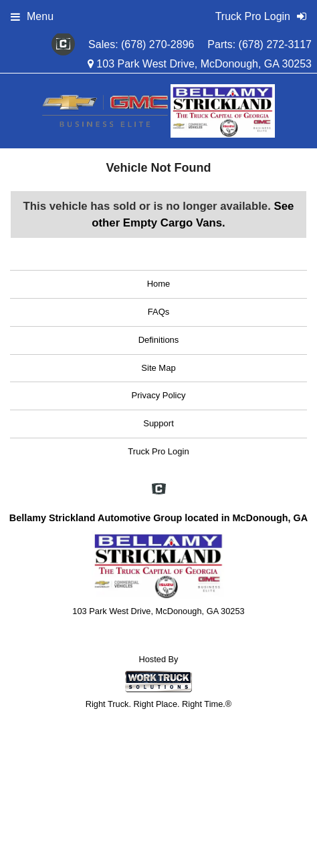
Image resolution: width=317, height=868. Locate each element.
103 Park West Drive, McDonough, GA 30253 (200, 64)
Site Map (158, 368)
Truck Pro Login (158, 451)
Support (158, 423)
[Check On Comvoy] (63, 45)
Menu (32, 16)
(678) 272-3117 (275, 44)
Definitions (159, 340)
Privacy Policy (159, 395)
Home (159, 284)
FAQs (159, 312)
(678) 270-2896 (157, 44)
